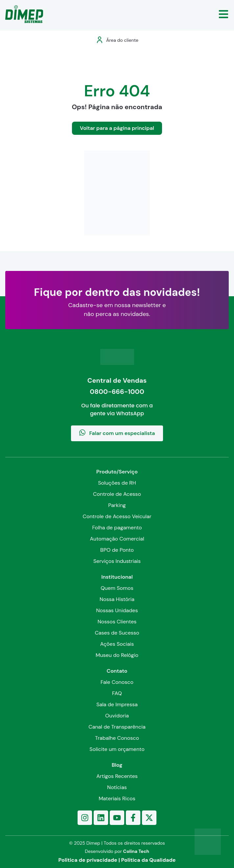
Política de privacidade (88, 860)
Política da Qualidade (149, 860)
